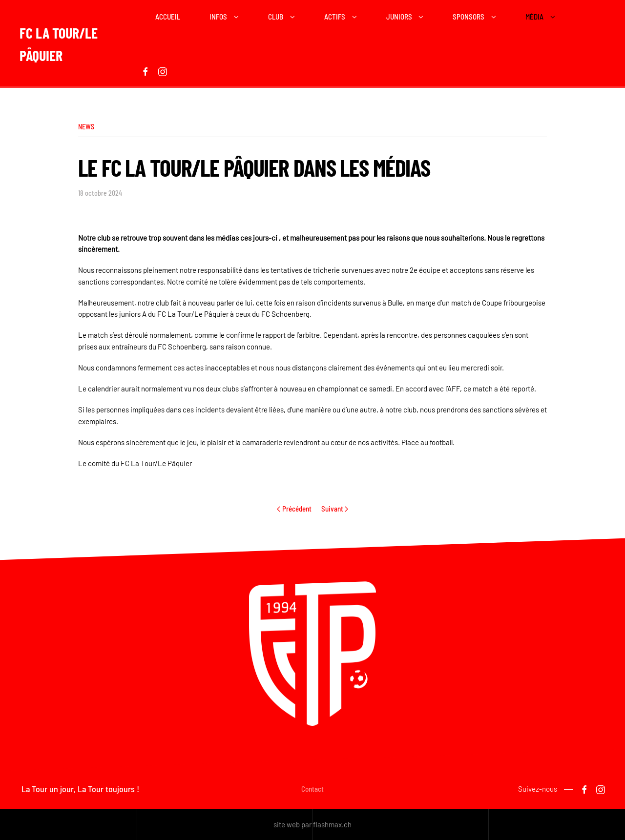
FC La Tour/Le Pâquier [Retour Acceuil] (59, 44)
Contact (312, 791)
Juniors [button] (399, 17)
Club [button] (276, 17)
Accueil (168, 17)
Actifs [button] (335, 17)
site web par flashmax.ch (312, 824)
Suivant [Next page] (335, 509)
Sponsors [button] (469, 17)
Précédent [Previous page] (294, 509)
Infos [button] (218, 17)
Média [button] (534, 17)
